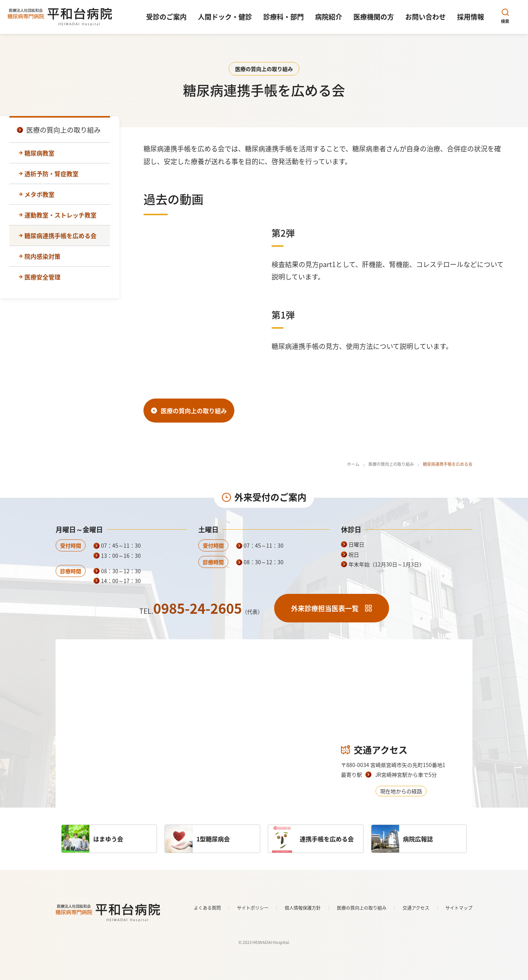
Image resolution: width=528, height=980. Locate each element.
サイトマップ (459, 908)
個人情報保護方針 (303, 908)
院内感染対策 (42, 256)
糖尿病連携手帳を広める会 (60, 236)
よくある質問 (207, 908)
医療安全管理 (42, 277)
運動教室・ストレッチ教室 (60, 215)
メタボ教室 (39, 194)
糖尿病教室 (39, 153)
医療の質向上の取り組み (391, 464)
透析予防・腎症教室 (51, 174)
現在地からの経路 (401, 791)
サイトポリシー (253, 908)
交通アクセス (416, 908)
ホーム (353, 464)
